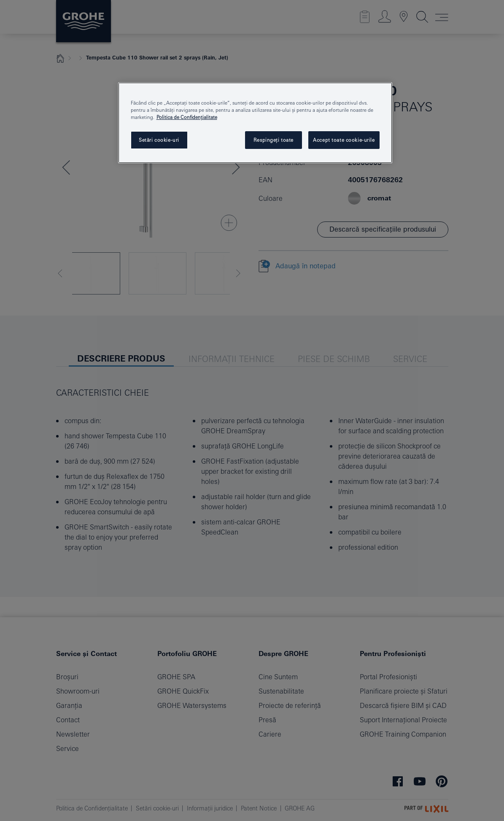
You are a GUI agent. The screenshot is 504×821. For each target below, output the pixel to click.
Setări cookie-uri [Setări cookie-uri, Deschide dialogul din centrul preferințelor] (159, 140)
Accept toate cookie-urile (344, 140)
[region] (255, 123)
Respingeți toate (274, 140)
